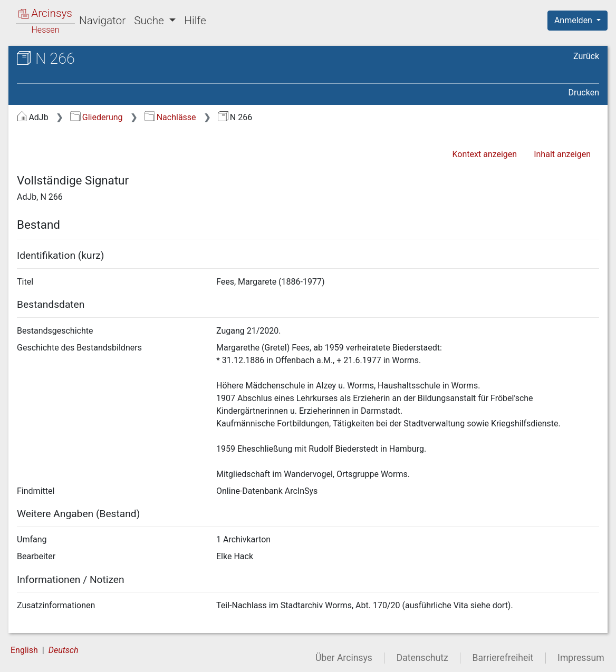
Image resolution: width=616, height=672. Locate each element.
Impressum (581, 658)
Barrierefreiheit (503, 658)
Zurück (586, 56)
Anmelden (574, 20)
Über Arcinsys (344, 658)
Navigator (102, 21)
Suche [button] (150, 21)
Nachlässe (170, 117)
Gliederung (96, 117)
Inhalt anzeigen (562, 154)
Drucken (584, 92)
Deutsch (64, 650)
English (24, 650)
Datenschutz (422, 658)
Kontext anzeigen (484, 154)
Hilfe (195, 21)
